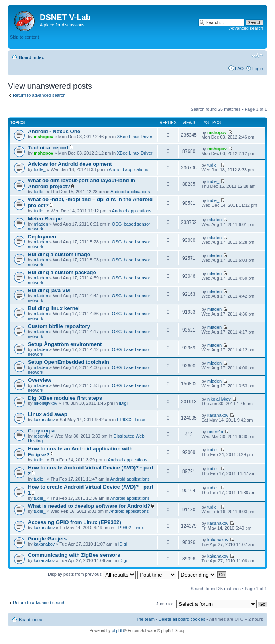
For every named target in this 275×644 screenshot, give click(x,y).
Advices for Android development (70, 164)
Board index (31, 57)
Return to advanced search (39, 95)
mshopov (44, 137)
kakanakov (44, 420)
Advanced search (246, 28)
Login (258, 69)
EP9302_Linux (131, 420)
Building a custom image (59, 254)
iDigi (123, 403)
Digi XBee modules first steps (65, 398)
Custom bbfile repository (59, 326)
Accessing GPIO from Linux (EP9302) (75, 522)
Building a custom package (62, 272)
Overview (40, 380)
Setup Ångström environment (65, 344)
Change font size (257, 56)
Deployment (43, 237)
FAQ (239, 69)
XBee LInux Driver (135, 137)
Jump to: (165, 604)
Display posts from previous (92, 574)
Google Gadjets (47, 539)
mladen (41, 224)
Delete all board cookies (182, 619)
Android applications (129, 169)
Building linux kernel (54, 308)
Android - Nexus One (54, 131)
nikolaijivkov (46, 403)
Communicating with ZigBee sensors (74, 555)
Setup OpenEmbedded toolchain (69, 362)
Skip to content (25, 37)
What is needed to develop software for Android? (89, 506)
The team (145, 619)
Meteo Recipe (45, 219)
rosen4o (42, 436)
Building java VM (49, 290)
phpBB (118, 631)
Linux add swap (48, 414)
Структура (41, 431)
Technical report (48, 148)
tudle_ (40, 169)
